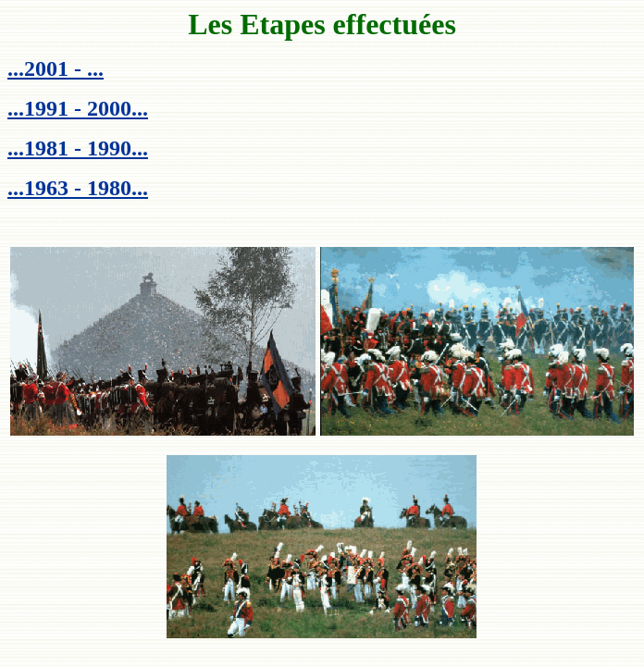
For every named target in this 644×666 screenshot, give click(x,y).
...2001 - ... (56, 68)
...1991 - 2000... (78, 108)
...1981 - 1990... (78, 148)
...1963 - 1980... (78, 188)
